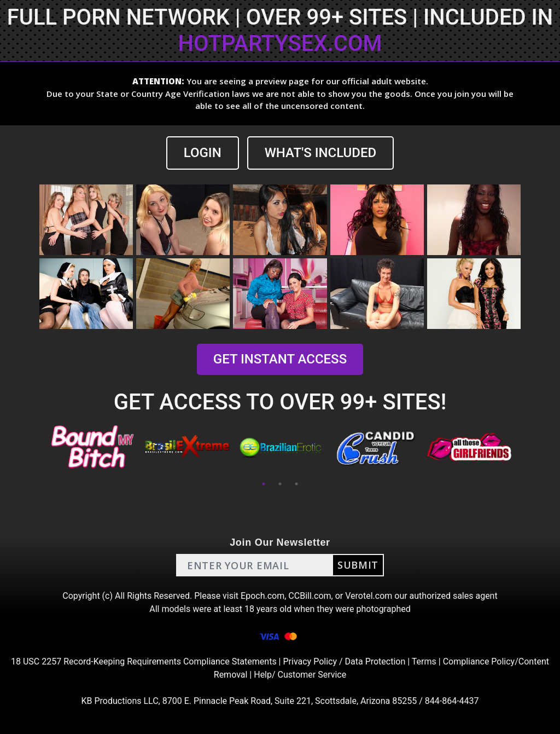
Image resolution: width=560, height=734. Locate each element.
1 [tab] (264, 484)
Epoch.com (262, 596)
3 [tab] (296, 484)
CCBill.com (310, 596)
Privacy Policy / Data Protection (344, 661)
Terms (424, 661)
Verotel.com (369, 596)
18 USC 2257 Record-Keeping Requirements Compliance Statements (144, 661)
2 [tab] (280, 484)
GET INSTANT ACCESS (280, 359)
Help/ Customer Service (300, 675)
